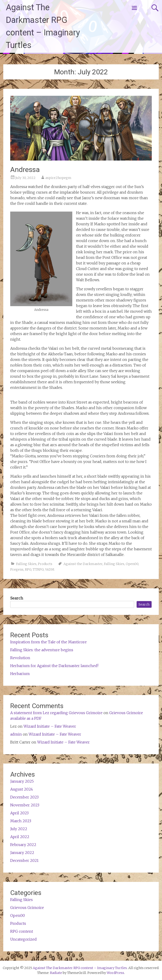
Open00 (132, 564)
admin (16, 734)
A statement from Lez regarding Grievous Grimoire (56, 713)
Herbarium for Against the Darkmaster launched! (54, 666)
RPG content (22, 931)
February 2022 (23, 845)
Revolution (20, 658)
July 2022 (19, 829)
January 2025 (22, 781)
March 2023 (21, 821)
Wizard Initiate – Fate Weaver (50, 726)
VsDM (50, 569)
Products (45, 564)
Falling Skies (26, 564)
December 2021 (24, 860)
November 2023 (25, 805)
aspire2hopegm (58, 178)
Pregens (17, 569)
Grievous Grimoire (27, 908)
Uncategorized (23, 939)
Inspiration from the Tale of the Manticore (48, 642)
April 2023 (19, 813)
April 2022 (20, 837)
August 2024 (22, 789)
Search (17, 598)
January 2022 (22, 853)
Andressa (25, 170)
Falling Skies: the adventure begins (42, 650)
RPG (28, 569)
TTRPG (38, 569)
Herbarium (20, 674)
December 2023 (24, 797)
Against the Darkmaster (83, 564)
